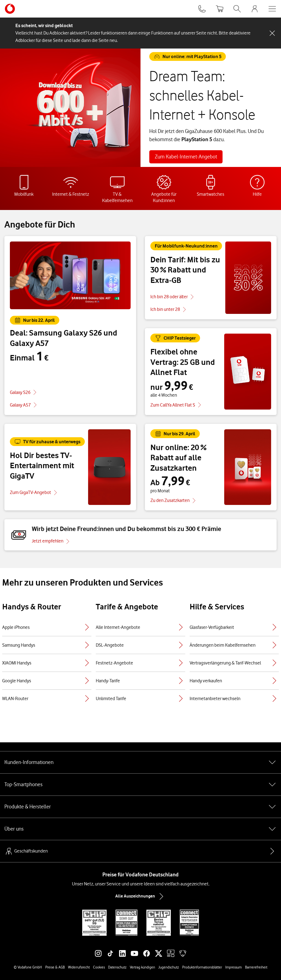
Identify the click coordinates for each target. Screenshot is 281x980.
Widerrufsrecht (79, 967)
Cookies (99, 967)
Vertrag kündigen (142, 967)
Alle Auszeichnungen (140, 896)
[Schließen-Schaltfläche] (272, 33)
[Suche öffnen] (237, 9)
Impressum (234, 967)
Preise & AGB (55, 967)
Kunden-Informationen (140, 762)
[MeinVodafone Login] (255, 9)
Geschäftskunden (26, 851)
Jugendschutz (169, 967)
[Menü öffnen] (272, 9)
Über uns (140, 829)
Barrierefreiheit (256, 967)
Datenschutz (117, 967)
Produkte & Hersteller (140, 807)
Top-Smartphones (140, 785)
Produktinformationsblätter (202, 967)
